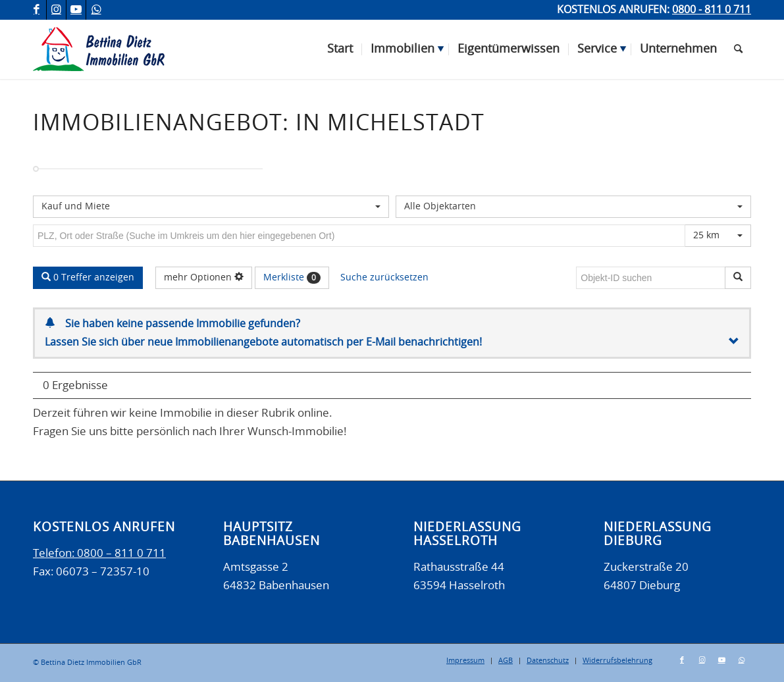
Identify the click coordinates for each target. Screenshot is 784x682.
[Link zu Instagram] (56, 10)
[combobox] (211, 207)
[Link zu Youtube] (76, 10)
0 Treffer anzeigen (88, 277)
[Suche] (738, 49)
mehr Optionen (204, 277)
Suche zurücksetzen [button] (384, 278)
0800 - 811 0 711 (712, 10)
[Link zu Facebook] (37, 10)
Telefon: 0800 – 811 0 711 (99, 553)
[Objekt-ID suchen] (653, 278)
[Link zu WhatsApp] (96, 10)
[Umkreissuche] (359, 236)
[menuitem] (340, 49)
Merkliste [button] (292, 278)
